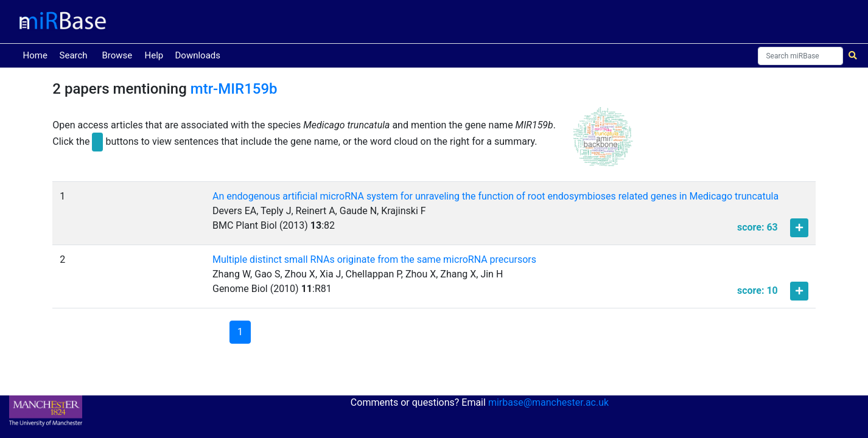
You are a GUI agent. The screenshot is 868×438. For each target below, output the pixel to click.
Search (74, 55)
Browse (117, 55)
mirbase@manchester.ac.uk (548, 402)
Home (38, 54)
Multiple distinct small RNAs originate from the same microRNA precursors (374, 259)
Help (154, 55)
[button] (603, 142)
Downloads (198, 55)
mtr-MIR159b (234, 89)
